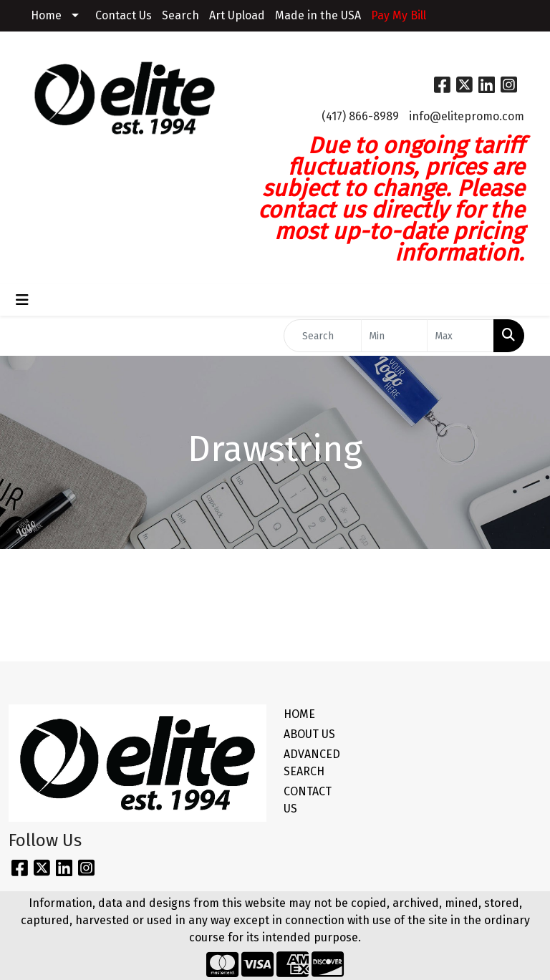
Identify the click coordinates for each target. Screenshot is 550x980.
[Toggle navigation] (22, 300)
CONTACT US (308, 800)
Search (180, 15)
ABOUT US (309, 734)
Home (46, 15)
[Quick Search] (323, 336)
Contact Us (124, 15)
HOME (299, 714)
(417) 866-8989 (360, 116)
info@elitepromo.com (467, 116)
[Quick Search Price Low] (395, 336)
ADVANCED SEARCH (309, 763)
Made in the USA (318, 15)
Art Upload (237, 15)
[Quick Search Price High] (460, 336)
